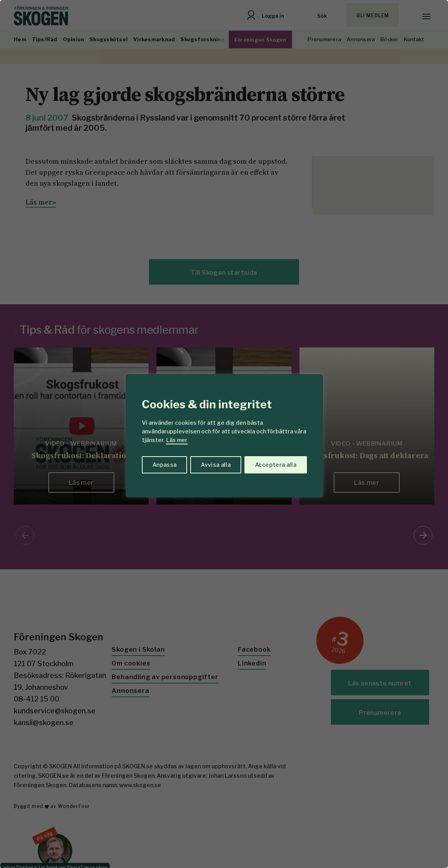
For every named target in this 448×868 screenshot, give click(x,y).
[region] (224, 434)
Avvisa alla (216, 465)
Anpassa (164, 465)
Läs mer (177, 440)
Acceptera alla (276, 465)
